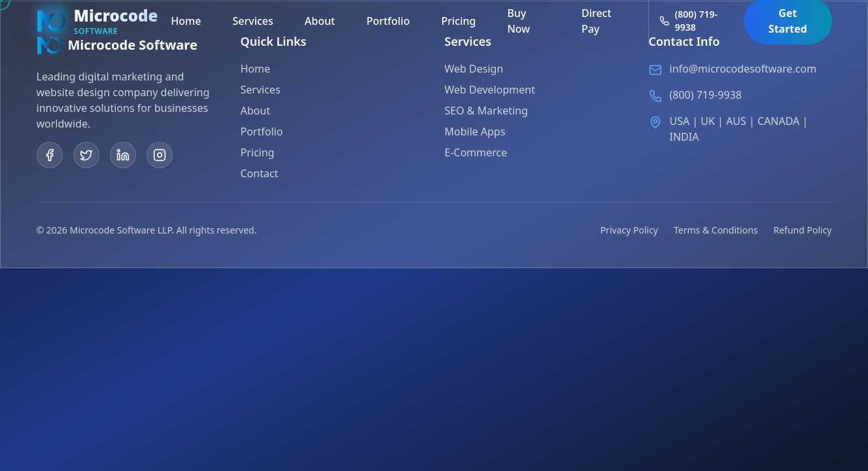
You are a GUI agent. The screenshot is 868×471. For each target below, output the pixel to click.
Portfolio (262, 131)
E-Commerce (476, 153)
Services (261, 90)
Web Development (490, 90)
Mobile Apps (475, 132)
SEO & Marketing (487, 111)
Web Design (474, 69)
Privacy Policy (629, 230)
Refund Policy (803, 230)
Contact (260, 173)
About (255, 111)
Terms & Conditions (716, 230)
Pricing (258, 152)
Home (256, 69)
